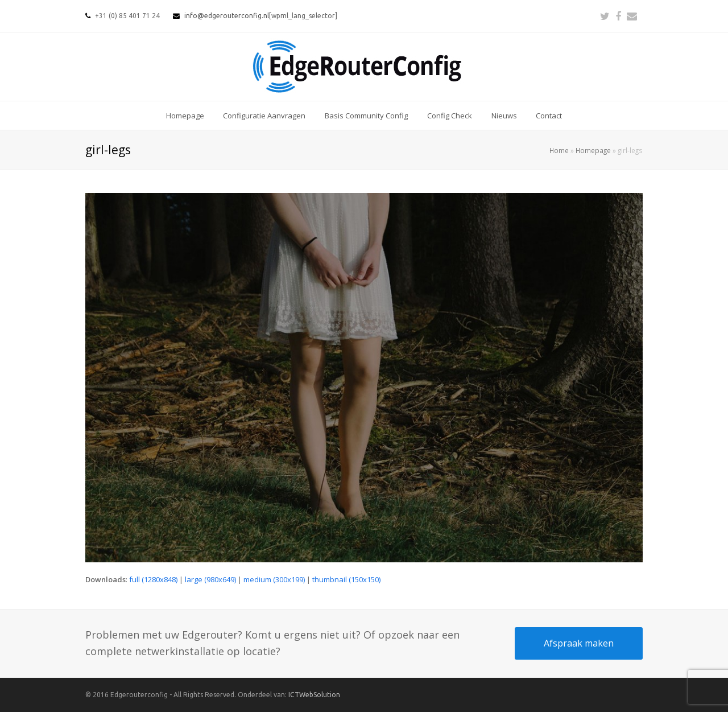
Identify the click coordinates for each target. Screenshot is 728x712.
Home (559, 150)
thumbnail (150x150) (346, 579)
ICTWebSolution (314, 695)
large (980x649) (210, 579)
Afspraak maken (579, 643)
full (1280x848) (153, 579)
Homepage (593, 150)
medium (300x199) (274, 579)
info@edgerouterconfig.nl (227, 16)
